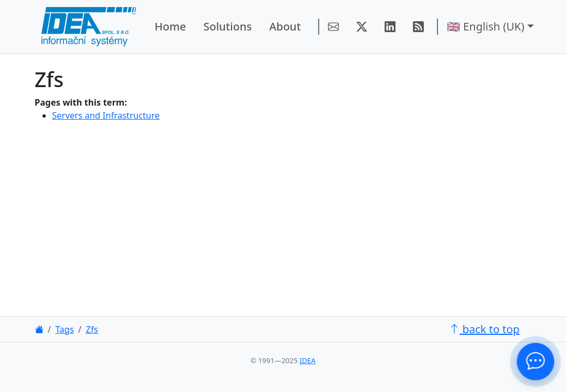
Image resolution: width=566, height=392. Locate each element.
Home (171, 26)
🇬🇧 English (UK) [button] (485, 26)
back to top (484, 329)
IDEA (308, 360)
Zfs (92, 329)
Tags (64, 329)
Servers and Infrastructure (106, 115)
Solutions (227, 26)
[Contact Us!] (535, 362)
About (285, 26)
